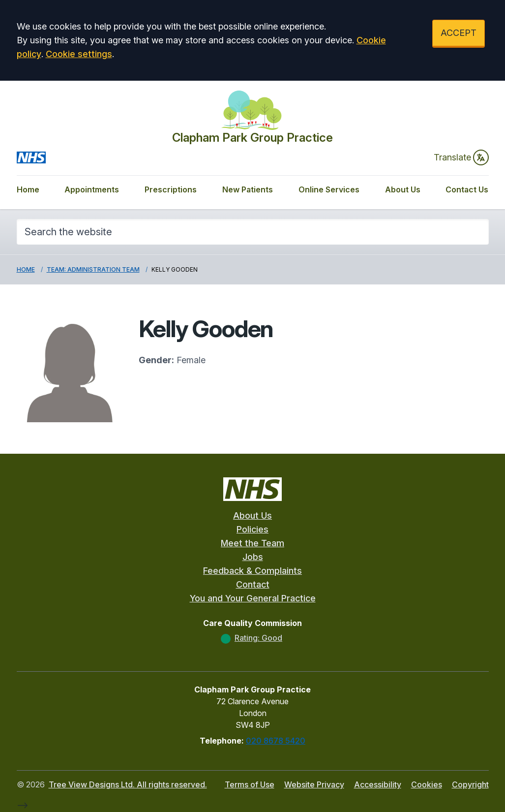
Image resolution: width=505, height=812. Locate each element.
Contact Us (467, 189)
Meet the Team (252, 543)
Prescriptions (171, 189)
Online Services (329, 189)
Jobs (253, 557)
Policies (252, 529)
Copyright (470, 784)
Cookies (427, 784)
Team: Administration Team (93, 269)
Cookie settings (79, 54)
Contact (253, 584)
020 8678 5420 (276, 741)
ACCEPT (459, 33)
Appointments (92, 189)
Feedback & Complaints (252, 571)
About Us (403, 189)
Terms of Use (250, 784)
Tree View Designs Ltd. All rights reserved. (128, 784)
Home (28, 189)
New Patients (248, 189)
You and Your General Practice (253, 598)
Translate (461, 157)
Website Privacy (314, 784)
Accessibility (378, 784)
